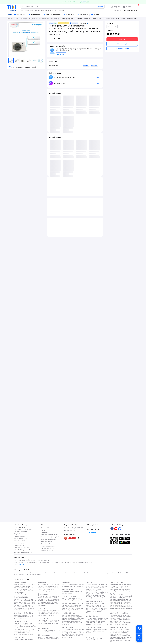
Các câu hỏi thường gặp (21, 532)
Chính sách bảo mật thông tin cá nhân (52, 537)
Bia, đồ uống (20, 605)
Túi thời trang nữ (44, 628)
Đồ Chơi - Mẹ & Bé (20, 583)
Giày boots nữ (44, 614)
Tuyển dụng (45, 532)
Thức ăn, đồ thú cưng (23, 608)
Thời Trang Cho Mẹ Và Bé (21, 585)
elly (62, 573)
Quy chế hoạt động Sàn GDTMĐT (73, 528)
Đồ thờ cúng (68, 623)
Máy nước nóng (120, 589)
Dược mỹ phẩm (29, 634)
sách (56, 10)
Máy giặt (115, 588)
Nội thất (70, 618)
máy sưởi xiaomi (122, 636)
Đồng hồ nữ (72, 598)
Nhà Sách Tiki (91, 636)
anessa (104, 573)
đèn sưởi (118, 630)
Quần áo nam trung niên (48, 604)
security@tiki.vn (28, 552)
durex (52, 573)
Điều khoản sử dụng (47, 542)
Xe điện (102, 630)
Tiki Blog (44, 530)
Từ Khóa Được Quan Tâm (118, 627)
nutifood (85, 573)
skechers (70, 573)
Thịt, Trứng (23, 599)
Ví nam (40, 637)
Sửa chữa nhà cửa (70, 617)
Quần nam (49, 596)
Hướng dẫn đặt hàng (20, 536)
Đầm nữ (44, 585)
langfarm (22, 574)
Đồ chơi (31, 585)
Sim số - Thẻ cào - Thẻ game (100, 624)
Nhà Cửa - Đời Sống (69, 613)
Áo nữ (40, 585)
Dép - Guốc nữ (50, 611)
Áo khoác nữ (51, 586)
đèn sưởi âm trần (118, 640)
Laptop (77, 610)
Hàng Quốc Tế (91, 583)
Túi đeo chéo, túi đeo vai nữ (46, 630)
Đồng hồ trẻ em (80, 600)
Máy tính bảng (22, 618)
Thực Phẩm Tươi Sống (21, 597)
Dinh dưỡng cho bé (23, 589)
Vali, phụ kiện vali (79, 586)
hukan (27, 574)
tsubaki (39, 574)
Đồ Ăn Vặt (68, 634)
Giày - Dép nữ (43, 608)
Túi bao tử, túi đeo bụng (53, 639)
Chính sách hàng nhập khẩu (22, 548)
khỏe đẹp (44, 10)
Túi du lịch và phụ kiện (72, 585)
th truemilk (33, 573)
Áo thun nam (42, 596)
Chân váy (50, 588)
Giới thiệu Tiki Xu (46, 544)
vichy (32, 574)
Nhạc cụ (75, 623)
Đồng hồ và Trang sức (69, 596)
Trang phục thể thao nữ (116, 596)
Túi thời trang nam (44, 635)
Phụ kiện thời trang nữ (68, 592)
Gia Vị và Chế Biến (70, 633)
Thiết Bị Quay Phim (120, 623)
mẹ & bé (38, 10)
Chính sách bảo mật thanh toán (50, 535)
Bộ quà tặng (70, 637)
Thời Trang (101, 585)
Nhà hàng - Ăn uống (95, 621)
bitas (128, 573)
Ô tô (95, 631)
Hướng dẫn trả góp (19, 545)
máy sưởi (112, 630)
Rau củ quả (20, 601)
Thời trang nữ (43, 583)
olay (114, 573)
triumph (79, 573)
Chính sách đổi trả (19, 543)
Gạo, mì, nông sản (23, 604)
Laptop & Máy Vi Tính (99, 594)
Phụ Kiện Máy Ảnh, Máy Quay (118, 615)
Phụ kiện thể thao (121, 599)
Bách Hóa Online (68, 627)
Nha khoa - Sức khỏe (96, 623)
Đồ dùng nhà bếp (19, 639)
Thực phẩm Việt (28, 601)
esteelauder (26, 573)
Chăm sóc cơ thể (22, 626)
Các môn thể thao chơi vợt (121, 604)
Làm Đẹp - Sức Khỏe (21, 621)
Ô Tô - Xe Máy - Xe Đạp (94, 627)
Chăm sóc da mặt (19, 623)
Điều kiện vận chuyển (47, 551)
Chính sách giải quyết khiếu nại (50, 539)
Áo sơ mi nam (49, 598)
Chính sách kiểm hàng (20, 541)
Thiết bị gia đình (29, 639)
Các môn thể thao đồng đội (121, 604)
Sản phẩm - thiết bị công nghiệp (97, 595)
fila (35, 574)
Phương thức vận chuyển (21, 538)
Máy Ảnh (124, 624)
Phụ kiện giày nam (46, 623)
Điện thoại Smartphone (20, 615)
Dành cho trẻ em (22, 607)
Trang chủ (117, 7)
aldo (75, 573)
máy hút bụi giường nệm (120, 636)
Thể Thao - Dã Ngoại (117, 594)
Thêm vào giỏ (122, 44)
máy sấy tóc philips (122, 631)
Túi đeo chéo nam (48, 637)
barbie (39, 573)
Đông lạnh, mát (26, 602)
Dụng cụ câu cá (118, 602)
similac (118, 573)
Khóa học (100, 618)
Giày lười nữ (52, 614)
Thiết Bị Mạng (71, 608)
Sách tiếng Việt (90, 638)
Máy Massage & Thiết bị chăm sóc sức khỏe (25, 627)
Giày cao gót (42, 611)
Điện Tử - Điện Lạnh (116, 583)
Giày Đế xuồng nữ (49, 615)
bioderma (58, 573)
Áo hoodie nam (46, 599)
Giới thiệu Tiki (45, 528)
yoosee (110, 573)
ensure (48, 573)
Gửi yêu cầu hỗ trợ (19, 534)
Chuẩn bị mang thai (23, 594)
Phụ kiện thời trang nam (72, 592)
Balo (63, 585)
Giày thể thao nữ (124, 607)
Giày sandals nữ (47, 612)
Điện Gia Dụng (19, 637)
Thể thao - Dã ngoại (94, 588)
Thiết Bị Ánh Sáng (121, 617)
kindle (90, 573)
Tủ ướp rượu (127, 591)
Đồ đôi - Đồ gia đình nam (50, 601)
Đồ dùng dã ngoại (121, 598)
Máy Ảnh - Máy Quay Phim (119, 613)
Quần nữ (50, 585)
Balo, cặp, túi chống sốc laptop (73, 585)
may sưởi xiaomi (118, 634)
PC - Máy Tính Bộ (70, 610)
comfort (123, 573)
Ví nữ (56, 630)
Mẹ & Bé (96, 591)
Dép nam (47, 622)
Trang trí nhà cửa (67, 615)
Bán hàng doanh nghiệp (48, 548)
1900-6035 (22, 528)
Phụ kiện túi (55, 632)
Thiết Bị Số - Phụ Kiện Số (94, 602)
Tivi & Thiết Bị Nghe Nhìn (96, 596)
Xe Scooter (101, 631)
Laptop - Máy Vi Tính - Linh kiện (73, 603)
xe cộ (32, 10)
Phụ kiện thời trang (68, 589)
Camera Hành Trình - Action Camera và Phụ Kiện (120, 618)
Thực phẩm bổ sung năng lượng (121, 607)
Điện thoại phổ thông (23, 617)
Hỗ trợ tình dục (28, 633)
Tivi (114, 589)
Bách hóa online (94, 592)
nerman (94, 573)
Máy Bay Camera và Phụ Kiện (120, 623)
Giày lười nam (42, 620)
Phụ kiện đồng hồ (70, 600)
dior (21, 573)
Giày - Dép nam (43, 618)
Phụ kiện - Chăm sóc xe (93, 630)
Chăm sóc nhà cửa (24, 610)
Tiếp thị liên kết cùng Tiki (48, 546)
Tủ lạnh (115, 586)
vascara (16, 573)
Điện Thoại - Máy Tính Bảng (23, 613)
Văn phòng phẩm (100, 638)
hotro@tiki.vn (28, 550)
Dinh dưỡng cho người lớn (24, 591)
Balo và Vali (66, 583)
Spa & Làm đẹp (98, 620)
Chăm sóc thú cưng (67, 630)
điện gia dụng (25, 10)
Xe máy (91, 631)
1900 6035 (22, 565)
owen (43, 573)
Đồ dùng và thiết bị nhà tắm (73, 620)
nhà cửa (51, 10)
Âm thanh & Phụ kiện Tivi (117, 585)
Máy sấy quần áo (118, 591)
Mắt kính (77, 592)
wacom (99, 573)
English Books (95, 639)
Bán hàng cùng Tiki (70, 530)
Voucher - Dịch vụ (92, 616)
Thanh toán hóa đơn (91, 618)
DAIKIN (89, 23)
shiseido (17, 574)
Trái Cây (16, 599)
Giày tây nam (50, 620)
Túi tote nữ (48, 632)
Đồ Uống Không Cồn (72, 636)
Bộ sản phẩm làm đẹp (24, 633)
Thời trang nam (43, 594)
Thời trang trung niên (47, 591)
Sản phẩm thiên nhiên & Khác (24, 629)
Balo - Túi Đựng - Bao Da (120, 620)
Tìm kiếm (100, 7)
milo (65, 573)
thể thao (61, 10)
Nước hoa (20, 633)
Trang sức (65, 598)
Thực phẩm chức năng (23, 625)
